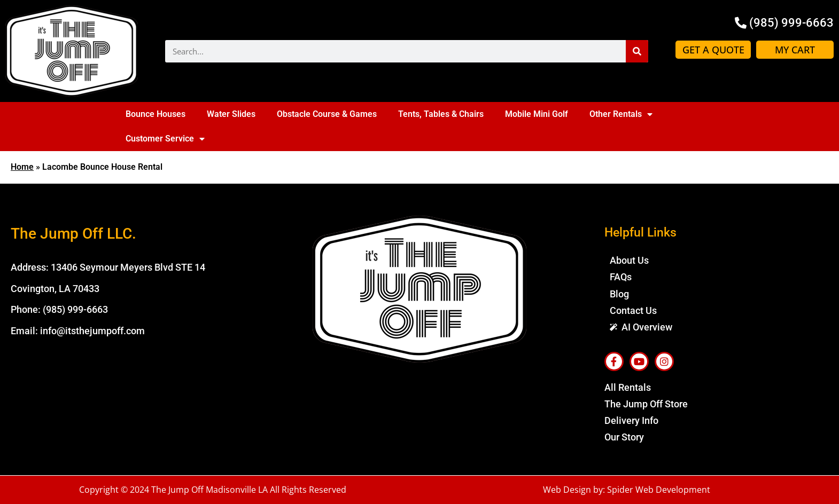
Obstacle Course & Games (327, 114)
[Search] (637, 51)
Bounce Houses (156, 114)
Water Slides (231, 114)
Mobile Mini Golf (537, 114)
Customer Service (165, 139)
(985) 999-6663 (75, 309)
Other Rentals (621, 114)
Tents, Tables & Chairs (441, 114)
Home (22, 167)
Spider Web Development (659, 490)
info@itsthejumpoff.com (92, 331)
